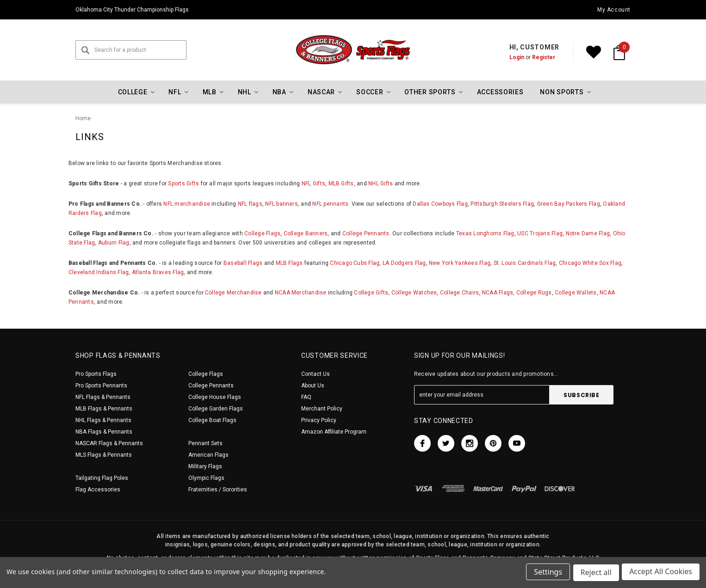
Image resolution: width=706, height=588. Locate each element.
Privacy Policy (319, 420)
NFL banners (282, 204)
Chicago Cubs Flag (355, 263)
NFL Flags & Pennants (103, 397)
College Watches (414, 293)
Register (544, 57)
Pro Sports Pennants (101, 386)
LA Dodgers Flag (404, 263)
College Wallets (576, 293)
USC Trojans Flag (540, 233)
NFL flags (250, 204)
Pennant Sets (205, 443)
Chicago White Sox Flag (590, 263)
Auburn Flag (114, 243)
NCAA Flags (498, 293)
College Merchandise (233, 293)
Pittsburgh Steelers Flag (502, 204)
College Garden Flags (216, 409)
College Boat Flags (212, 420)
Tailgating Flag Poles (102, 478)
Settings (547, 573)
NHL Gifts (381, 184)
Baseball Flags (243, 263)
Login (517, 57)
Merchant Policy (322, 409)
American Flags (208, 455)
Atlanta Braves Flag (158, 272)
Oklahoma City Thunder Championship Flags (132, 10)
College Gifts (371, 293)
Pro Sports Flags (96, 374)
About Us (313, 386)
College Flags (262, 233)
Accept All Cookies (661, 573)
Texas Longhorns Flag (485, 233)
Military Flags (205, 466)
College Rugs (534, 293)
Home (83, 118)
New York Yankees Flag (460, 263)
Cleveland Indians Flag (99, 272)
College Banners (306, 233)
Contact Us (316, 374)
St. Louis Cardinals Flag (525, 263)
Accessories (500, 92)
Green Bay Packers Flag (569, 204)
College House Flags (215, 397)
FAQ (306, 397)
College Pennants (366, 233)
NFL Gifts (313, 184)
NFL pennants (330, 204)
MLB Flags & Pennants (104, 409)
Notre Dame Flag (588, 233)
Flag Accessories (98, 490)
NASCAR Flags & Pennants (109, 443)
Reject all (595, 573)
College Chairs (459, 293)
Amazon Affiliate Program (334, 432)
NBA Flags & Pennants (104, 432)
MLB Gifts (341, 184)
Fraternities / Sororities (218, 490)
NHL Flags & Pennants (103, 420)
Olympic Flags (206, 478)
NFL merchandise (187, 204)
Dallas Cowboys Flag (440, 204)
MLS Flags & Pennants (104, 455)
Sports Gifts (183, 184)
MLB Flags (289, 263)
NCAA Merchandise (301, 293)
